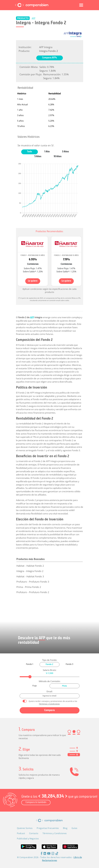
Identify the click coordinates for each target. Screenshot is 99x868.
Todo (30, 152)
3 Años (66, 152)
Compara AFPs (50, 58)
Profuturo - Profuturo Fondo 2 (33, 592)
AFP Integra (46, 47)
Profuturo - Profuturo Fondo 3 (33, 582)
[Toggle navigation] (81, 5)
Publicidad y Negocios (28, 839)
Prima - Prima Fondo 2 (29, 587)
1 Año (47, 152)
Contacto (34, 833)
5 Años (38, 157)
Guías (74, 828)
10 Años (58, 157)
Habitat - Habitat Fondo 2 (30, 566)
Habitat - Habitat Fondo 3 (30, 576)
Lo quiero (33, 281)
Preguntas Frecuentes (48, 828)
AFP (34, 18)
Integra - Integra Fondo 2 (30, 571)
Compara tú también (36, 802)
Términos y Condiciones (49, 704)
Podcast (21, 833)
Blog (65, 828)
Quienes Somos (25, 828)
